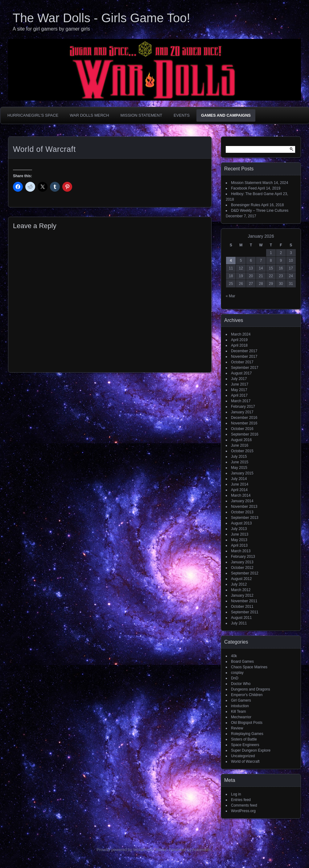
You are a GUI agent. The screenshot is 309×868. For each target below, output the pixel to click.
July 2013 (239, 529)
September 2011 (245, 612)
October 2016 (242, 429)
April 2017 (239, 395)
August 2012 (241, 579)
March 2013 (241, 551)
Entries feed (241, 800)
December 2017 (244, 351)
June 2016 (240, 445)
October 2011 (242, 607)
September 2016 (245, 434)
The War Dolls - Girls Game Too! (101, 18)
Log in (236, 794)
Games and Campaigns (226, 115)
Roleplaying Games (247, 734)
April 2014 (239, 490)
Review (237, 728)
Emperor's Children (247, 695)
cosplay (237, 673)
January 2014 (242, 501)
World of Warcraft (245, 762)
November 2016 (244, 423)
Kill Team (238, 712)
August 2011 (241, 618)
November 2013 (244, 507)
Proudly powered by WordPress (125, 850)
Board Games (242, 661)
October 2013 (242, 512)
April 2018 (239, 345)
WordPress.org (243, 811)
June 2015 (240, 462)
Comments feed (244, 805)
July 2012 (239, 584)
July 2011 (239, 623)
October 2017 (242, 362)
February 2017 (243, 407)
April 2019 (239, 340)
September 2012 (245, 573)
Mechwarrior (241, 717)
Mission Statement (141, 115)
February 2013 (243, 557)
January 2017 (242, 412)
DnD (235, 678)
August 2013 (241, 523)
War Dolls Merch (89, 115)
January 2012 (242, 595)
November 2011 (244, 601)
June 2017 (240, 384)
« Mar (231, 296)
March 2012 (241, 590)
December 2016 (244, 418)
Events (182, 115)
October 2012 (242, 568)
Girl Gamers (241, 700)
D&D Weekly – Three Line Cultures (260, 211)
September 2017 (245, 368)
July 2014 (239, 479)
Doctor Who (241, 684)
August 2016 (241, 440)
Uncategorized (243, 756)
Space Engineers (245, 745)
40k (234, 656)
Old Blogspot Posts (247, 723)
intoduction (240, 706)
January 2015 (242, 473)
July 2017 (239, 379)
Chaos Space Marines (249, 667)
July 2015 (239, 457)
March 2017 (241, 401)
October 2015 (242, 451)
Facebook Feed (244, 188)
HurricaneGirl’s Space (33, 115)
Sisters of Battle (244, 739)
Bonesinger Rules (246, 205)
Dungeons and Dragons (251, 689)
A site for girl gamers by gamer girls (51, 29)
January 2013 (242, 562)
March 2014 (241, 495)
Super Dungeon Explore (251, 750)
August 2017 (241, 373)
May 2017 (239, 390)
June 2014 (240, 484)
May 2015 (239, 468)
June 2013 (240, 534)
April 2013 (239, 545)
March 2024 (241, 334)
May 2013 (239, 540)
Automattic (202, 850)
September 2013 (245, 518)
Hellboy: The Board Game (252, 194)
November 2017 (244, 357)
